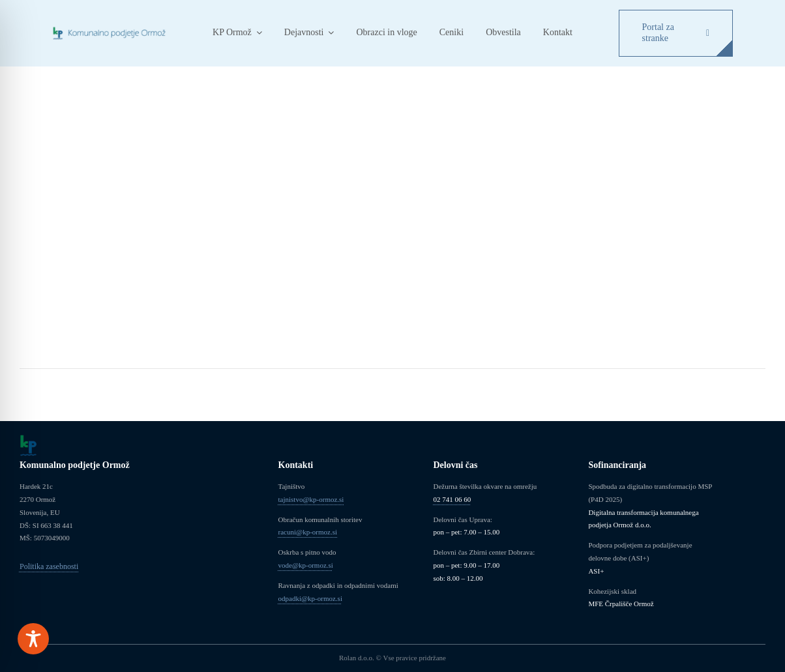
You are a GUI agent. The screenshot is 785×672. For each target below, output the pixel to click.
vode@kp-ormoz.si (306, 565)
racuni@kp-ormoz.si (308, 532)
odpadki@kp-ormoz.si (310, 598)
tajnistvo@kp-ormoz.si (311, 499)
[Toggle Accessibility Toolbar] (33, 639)
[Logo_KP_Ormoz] (109, 30)
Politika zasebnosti (49, 566)
